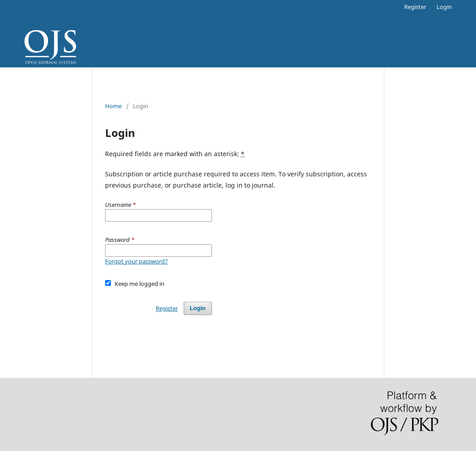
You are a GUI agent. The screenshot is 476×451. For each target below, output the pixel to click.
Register (415, 7)
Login (444, 7)
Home (113, 106)
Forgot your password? (137, 261)
